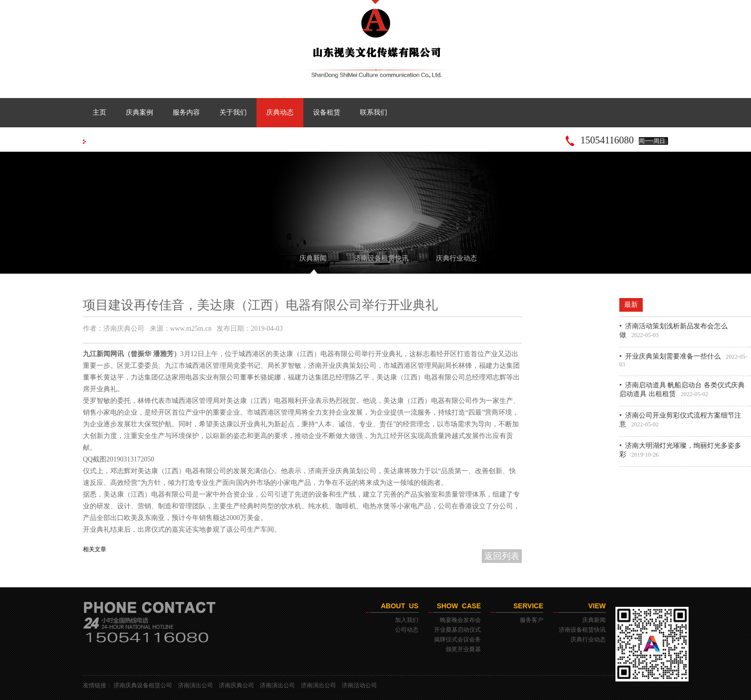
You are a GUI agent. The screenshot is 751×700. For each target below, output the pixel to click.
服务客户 (532, 620)
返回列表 (502, 556)
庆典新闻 (313, 258)
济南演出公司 (196, 685)
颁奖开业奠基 (463, 649)
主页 (99, 112)
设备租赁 (327, 112)
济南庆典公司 (237, 685)
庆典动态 (280, 112)
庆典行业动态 (456, 258)
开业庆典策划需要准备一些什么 (673, 356)
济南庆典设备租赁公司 (143, 685)
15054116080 (607, 140)
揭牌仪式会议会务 (457, 640)
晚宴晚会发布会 (460, 620)
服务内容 (186, 112)
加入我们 (407, 620)
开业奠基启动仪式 (457, 630)
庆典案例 (139, 112)
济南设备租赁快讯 (381, 258)
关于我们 (233, 112)
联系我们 (374, 112)
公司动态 (407, 630)
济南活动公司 (359, 685)
